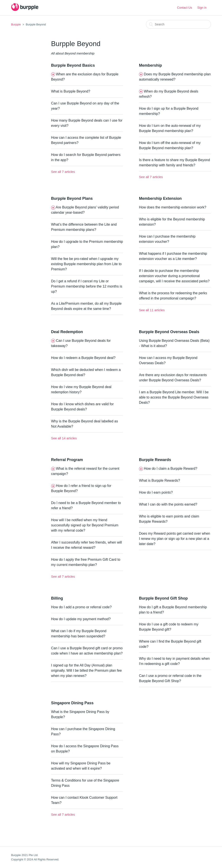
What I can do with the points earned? (168, 504)
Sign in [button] (202, 8)
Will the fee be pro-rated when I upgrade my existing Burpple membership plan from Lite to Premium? (87, 264)
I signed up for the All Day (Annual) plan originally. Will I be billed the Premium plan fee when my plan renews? (87, 670)
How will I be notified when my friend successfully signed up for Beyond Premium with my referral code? (85, 525)
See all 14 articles (64, 438)
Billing (57, 598)
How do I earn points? (156, 492)
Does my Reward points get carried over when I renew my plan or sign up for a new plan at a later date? (175, 539)
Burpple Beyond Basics (73, 65)
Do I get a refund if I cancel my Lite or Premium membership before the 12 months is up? (87, 286)
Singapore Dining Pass (72, 703)
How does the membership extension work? (173, 207)
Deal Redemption (67, 332)
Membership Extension (160, 198)
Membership (150, 65)
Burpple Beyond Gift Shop (163, 598)
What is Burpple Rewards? (159, 480)
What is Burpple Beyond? (71, 91)
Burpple (16, 24)
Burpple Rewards (155, 460)
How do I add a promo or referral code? (81, 607)
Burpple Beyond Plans (72, 198)
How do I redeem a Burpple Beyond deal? (83, 358)
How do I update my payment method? (81, 619)
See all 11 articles (152, 310)
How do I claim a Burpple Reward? (170, 469)
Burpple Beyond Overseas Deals (169, 332)
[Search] (178, 24)
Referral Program (67, 460)
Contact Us (185, 8)
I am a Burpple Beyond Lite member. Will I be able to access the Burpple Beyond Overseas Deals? (174, 397)
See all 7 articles (63, 172)
